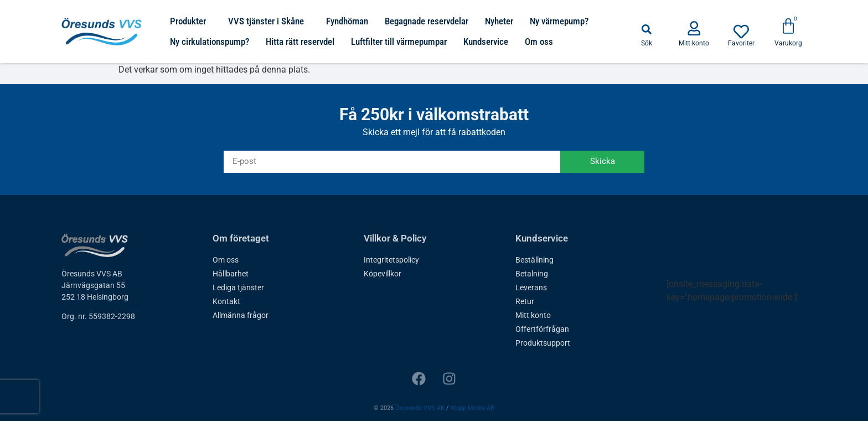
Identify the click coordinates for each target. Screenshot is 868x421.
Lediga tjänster (238, 287)
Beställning (534, 260)
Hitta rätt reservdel (300, 42)
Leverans (531, 287)
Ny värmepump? (559, 21)
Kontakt (226, 301)
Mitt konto (533, 315)
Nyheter (499, 21)
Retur (525, 301)
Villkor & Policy (395, 238)
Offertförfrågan (542, 329)
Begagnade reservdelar (427, 21)
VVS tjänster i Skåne (269, 21)
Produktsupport (543, 343)
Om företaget (241, 238)
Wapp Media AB (472, 408)
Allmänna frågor (241, 315)
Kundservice (486, 42)
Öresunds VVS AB (420, 408)
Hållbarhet (231, 274)
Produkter (191, 21)
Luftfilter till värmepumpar (399, 42)
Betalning (532, 274)
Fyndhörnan (347, 21)
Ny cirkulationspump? (210, 42)
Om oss (539, 42)
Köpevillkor (383, 274)
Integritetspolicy (391, 260)
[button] (647, 29)
